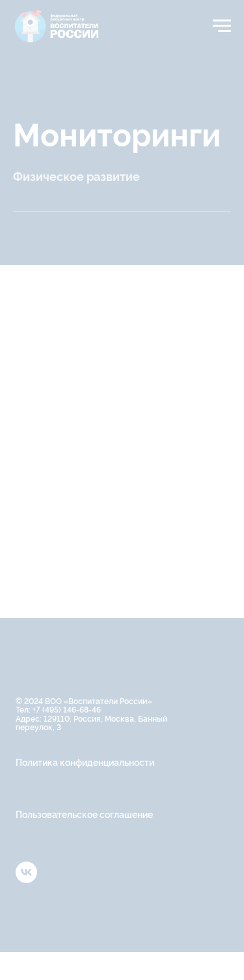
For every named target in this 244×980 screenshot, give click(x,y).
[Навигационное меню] (222, 26)
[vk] (26, 879)
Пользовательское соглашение (84, 814)
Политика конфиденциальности (85, 762)
